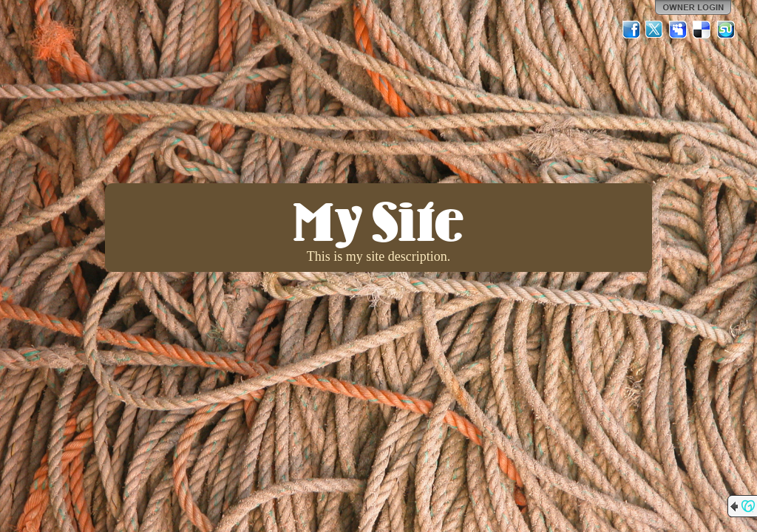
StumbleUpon (726, 30)
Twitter (655, 30)
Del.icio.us (702, 30)
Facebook (631, 30)
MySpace (679, 30)
